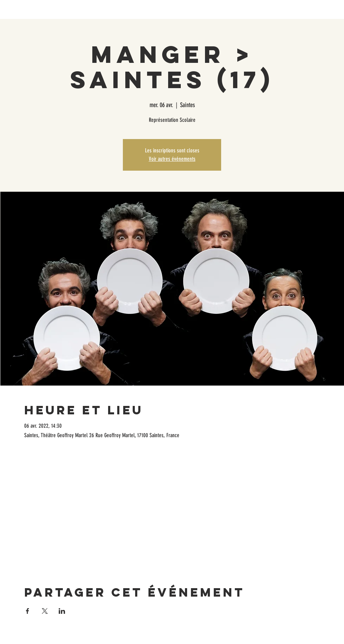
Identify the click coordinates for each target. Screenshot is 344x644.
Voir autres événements (172, 159)
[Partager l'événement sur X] (45, 611)
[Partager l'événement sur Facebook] (28, 611)
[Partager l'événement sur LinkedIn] (62, 611)
